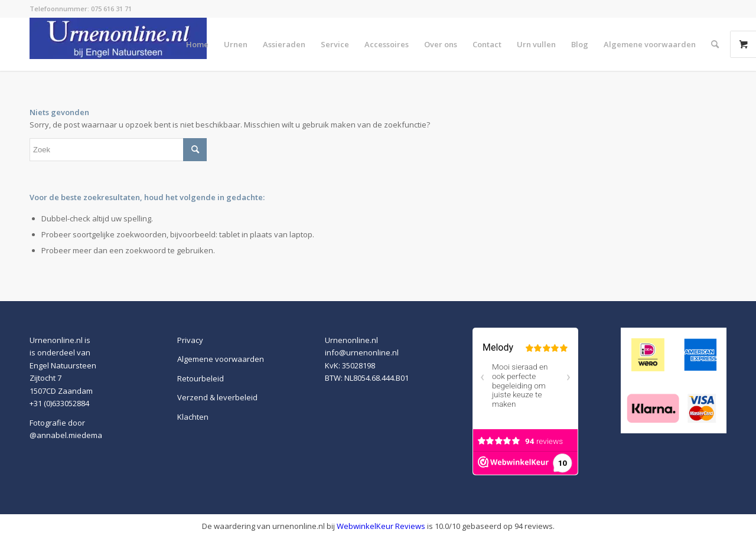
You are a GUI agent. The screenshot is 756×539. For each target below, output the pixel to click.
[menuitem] (197, 44)
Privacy (190, 340)
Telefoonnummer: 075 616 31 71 (81, 9)
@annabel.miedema (66, 435)
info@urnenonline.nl (362, 352)
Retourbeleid (201, 378)
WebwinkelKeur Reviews (381, 526)
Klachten (193, 417)
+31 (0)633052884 (59, 403)
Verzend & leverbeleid (217, 397)
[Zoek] (715, 44)
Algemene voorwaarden (221, 359)
